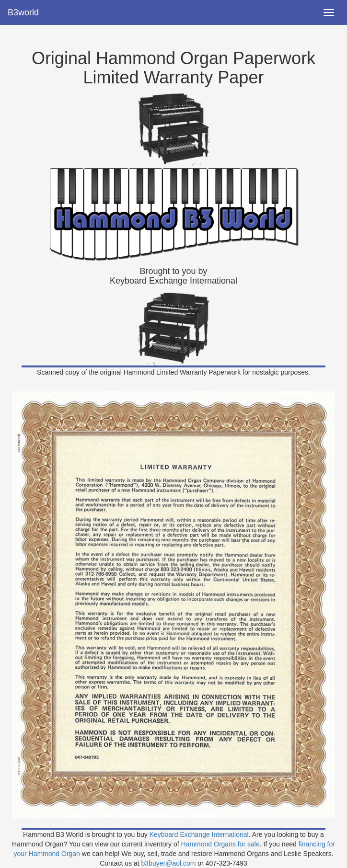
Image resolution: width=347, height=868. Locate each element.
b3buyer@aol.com (169, 863)
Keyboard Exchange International (199, 834)
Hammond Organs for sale (220, 844)
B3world (23, 12)
